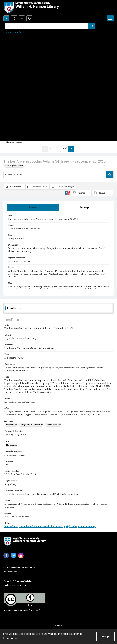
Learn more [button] (10, 639)
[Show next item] (71, 149)
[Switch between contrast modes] (29, 18)
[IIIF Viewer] (81, 193)
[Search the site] (47, 26)
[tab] (33, 208)
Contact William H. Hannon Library (19, 568)
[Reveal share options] (14, 18)
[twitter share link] (14, 555)
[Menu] (110, 18)
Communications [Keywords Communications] (53, 425)
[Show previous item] (45, 149)
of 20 (65, 149)
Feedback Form (10, 572)
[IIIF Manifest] (103, 193)
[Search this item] (55, 175)
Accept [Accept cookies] (106, 637)
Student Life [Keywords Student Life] (11, 425)
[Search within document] (110, 175)
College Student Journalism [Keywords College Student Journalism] (31, 425)
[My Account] (22, 18)
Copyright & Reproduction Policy (18, 581)
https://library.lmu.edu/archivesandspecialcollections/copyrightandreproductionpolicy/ (50, 526)
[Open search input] (6, 18)
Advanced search (13, 32)
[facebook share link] (6, 555)
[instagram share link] (21, 555)
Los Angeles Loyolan (14, 166)
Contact (58, 625)
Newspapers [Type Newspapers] (11, 445)
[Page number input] (55, 149)
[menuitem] (58, 625)
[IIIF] (67, 193)
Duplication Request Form (15, 585)
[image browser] (13, 142)
